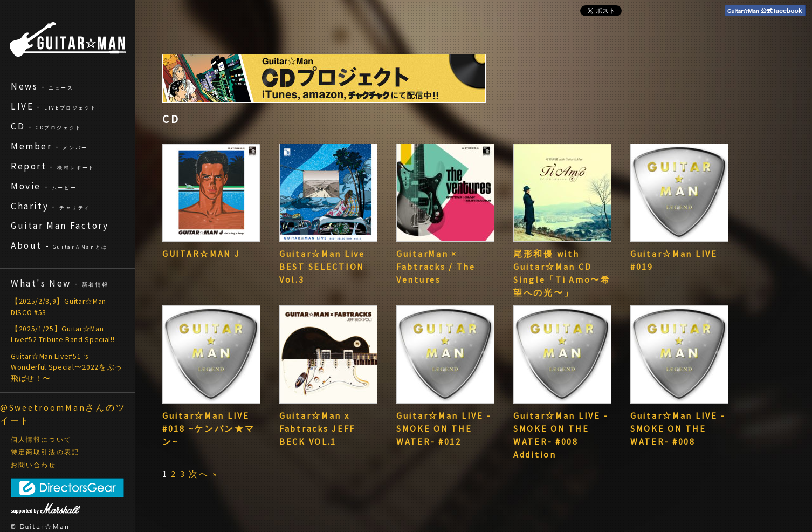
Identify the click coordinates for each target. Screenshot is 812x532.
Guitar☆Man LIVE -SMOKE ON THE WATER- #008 (678, 428)
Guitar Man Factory (60, 226)
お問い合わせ (34, 465)
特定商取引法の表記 (45, 452)
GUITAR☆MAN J (201, 254)
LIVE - (54, 106)
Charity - (51, 206)
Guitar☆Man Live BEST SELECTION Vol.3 (322, 267)
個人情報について (41, 440)
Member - (49, 146)
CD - (46, 126)
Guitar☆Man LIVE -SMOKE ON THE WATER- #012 (444, 428)
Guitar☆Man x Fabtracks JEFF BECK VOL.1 (317, 428)
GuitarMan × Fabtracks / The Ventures (436, 267)
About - (59, 245)
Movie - (44, 186)
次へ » (203, 474)
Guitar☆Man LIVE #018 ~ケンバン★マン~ (209, 428)
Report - (53, 166)
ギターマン (68, 39)
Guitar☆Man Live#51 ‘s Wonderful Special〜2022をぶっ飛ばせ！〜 (67, 367)
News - (42, 86)
